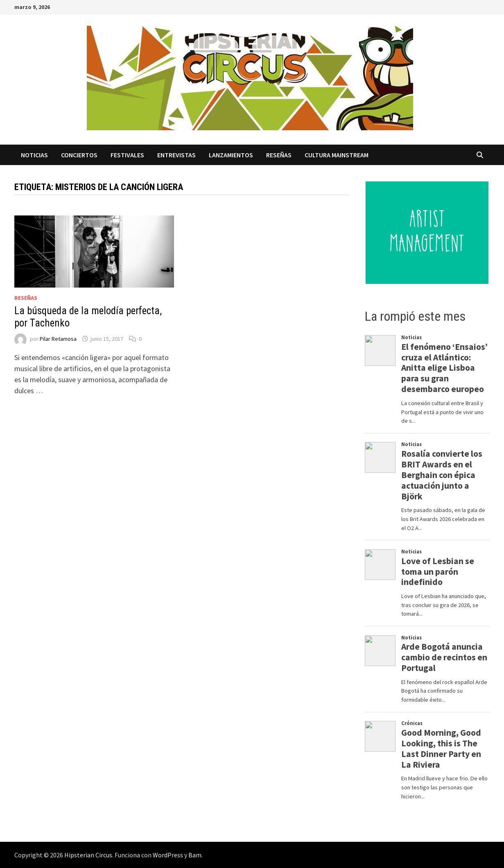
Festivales (127, 155)
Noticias (34, 155)
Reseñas (279, 155)
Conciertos (79, 155)
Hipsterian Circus (88, 855)
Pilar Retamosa (58, 339)
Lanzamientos (231, 155)
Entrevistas (176, 155)
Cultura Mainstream (337, 155)
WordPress (168, 855)
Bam (195, 855)
